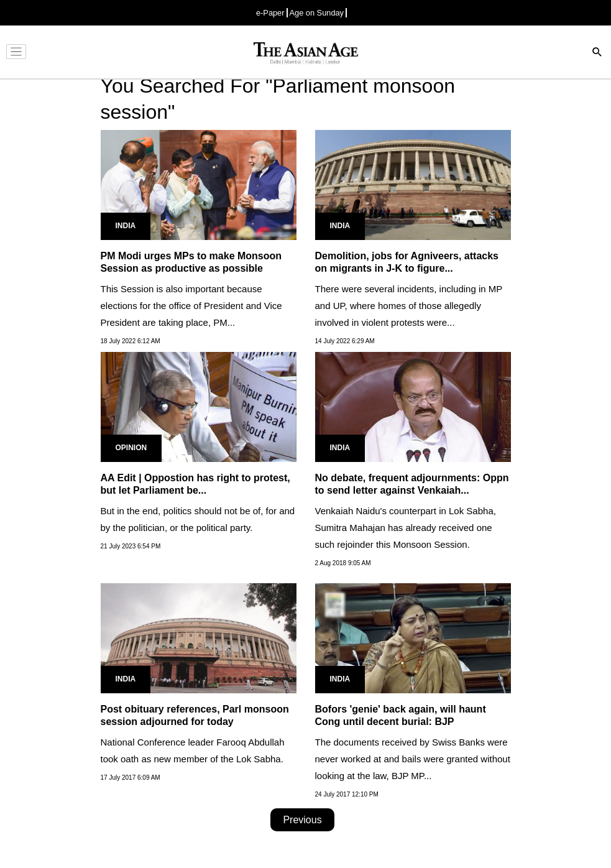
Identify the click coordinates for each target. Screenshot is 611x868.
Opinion (131, 448)
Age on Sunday (317, 13)
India (126, 226)
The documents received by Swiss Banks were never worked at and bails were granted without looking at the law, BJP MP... (413, 759)
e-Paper (270, 13)
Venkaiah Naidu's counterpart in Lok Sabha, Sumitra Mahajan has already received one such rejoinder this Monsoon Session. (406, 528)
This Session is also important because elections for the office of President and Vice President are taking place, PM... (191, 306)
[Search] (597, 53)
